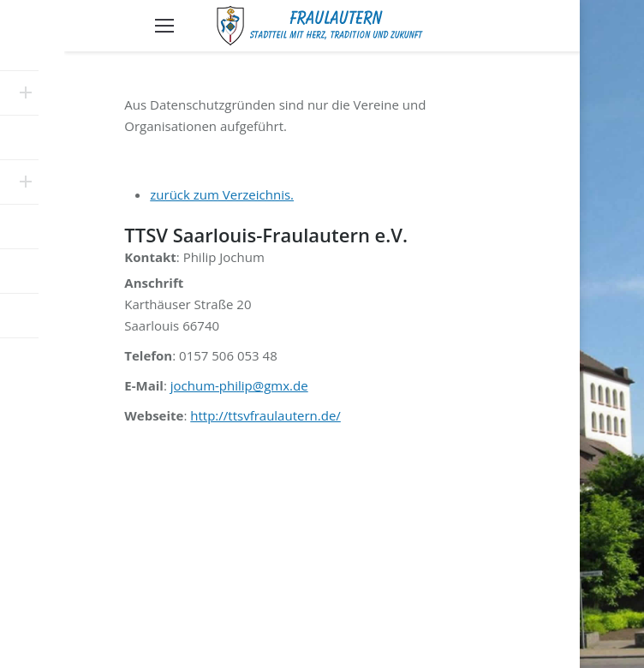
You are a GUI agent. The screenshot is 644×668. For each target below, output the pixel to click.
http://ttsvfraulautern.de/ (265, 415)
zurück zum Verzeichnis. (222, 194)
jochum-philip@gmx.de (239, 385)
